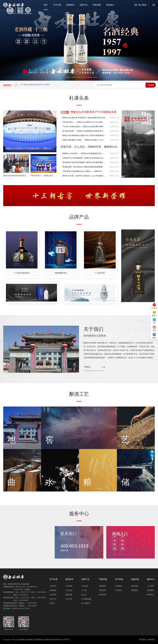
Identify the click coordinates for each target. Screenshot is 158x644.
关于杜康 (57, 5)
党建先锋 (135, 579)
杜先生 (84, 595)
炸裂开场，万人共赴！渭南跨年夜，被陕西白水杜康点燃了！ (97, 147)
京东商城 (118, 590)
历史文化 (53, 599)
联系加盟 (103, 595)
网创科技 (151, 640)
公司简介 (53, 586)
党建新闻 (134, 590)
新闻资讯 (70, 5)
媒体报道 (69, 595)
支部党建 (134, 586)
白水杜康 (85, 586)
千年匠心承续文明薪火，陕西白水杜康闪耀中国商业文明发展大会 (84, 127)
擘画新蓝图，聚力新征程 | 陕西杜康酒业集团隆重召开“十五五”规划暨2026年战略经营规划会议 (84, 167)
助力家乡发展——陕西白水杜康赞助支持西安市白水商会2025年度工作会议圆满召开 (84, 131)
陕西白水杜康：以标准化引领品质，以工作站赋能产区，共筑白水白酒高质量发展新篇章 (84, 176)
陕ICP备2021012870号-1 (61, 640)
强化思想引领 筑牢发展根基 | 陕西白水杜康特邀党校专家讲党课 (84, 162)
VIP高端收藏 (86, 599)
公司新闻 (69, 586)
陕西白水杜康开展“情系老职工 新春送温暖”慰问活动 (84, 118)
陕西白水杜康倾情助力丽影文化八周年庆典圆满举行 (84, 135)
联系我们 (110, 5)
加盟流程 (103, 586)
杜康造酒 (53, 590)
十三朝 (84, 590)
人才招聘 (150, 586)
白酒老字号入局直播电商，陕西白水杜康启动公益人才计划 (84, 158)
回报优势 (103, 590)
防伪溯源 (150, 590)
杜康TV (52, 603)
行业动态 (69, 590)
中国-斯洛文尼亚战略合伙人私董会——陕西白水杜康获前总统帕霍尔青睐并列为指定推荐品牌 (84, 171)
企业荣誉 (53, 595)
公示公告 (69, 599)
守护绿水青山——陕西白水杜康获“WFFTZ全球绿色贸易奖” (84, 122)
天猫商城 (118, 586)
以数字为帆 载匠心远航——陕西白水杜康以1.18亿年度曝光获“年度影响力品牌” (84, 140)
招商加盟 (97, 5)
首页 (46, 5)
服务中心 (151, 579)
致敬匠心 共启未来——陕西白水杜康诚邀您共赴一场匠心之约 (84, 153)
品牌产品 (84, 5)
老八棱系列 (86, 603)
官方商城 (119, 579)
